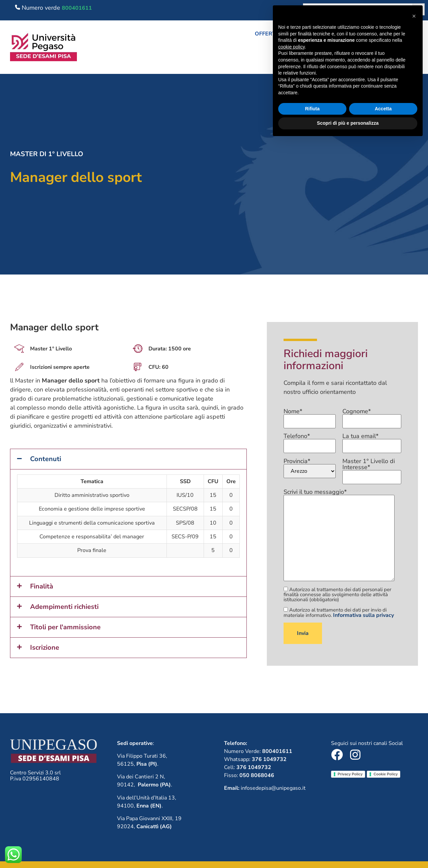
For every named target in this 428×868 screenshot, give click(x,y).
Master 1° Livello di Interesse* (372, 469)
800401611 (77, 8)
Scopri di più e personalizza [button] (348, 850)
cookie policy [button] (291, 773)
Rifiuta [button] (312, 835)
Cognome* (372, 417)
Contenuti (46, 459)
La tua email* (372, 441)
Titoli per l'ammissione (65, 627)
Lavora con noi (398, 34)
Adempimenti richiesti (64, 607)
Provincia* (310, 468)
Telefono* (310, 441)
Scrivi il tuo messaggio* (339, 535)
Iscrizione (45, 647)
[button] (287, 34)
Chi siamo (346, 34)
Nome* (310, 417)
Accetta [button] (383, 835)
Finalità (42, 586)
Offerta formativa (287, 34)
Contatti (408, 61)
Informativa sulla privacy (363, 615)
